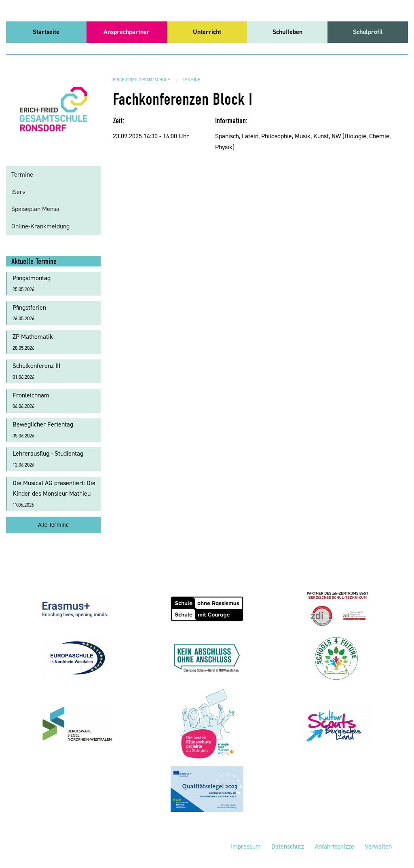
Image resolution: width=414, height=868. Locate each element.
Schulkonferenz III (36, 371)
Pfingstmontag (32, 283)
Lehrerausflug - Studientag (48, 459)
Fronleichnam (31, 400)
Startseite (46, 32)
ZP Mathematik (33, 342)
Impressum (246, 846)
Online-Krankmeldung (40, 226)
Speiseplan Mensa (35, 209)
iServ (18, 192)
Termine (191, 80)
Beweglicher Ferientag (43, 430)
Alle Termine (53, 525)
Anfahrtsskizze (335, 846)
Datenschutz (288, 846)
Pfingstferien (29, 313)
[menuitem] (46, 32)
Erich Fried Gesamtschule (141, 80)
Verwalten (378, 846)
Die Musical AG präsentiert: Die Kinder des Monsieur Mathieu (54, 493)
